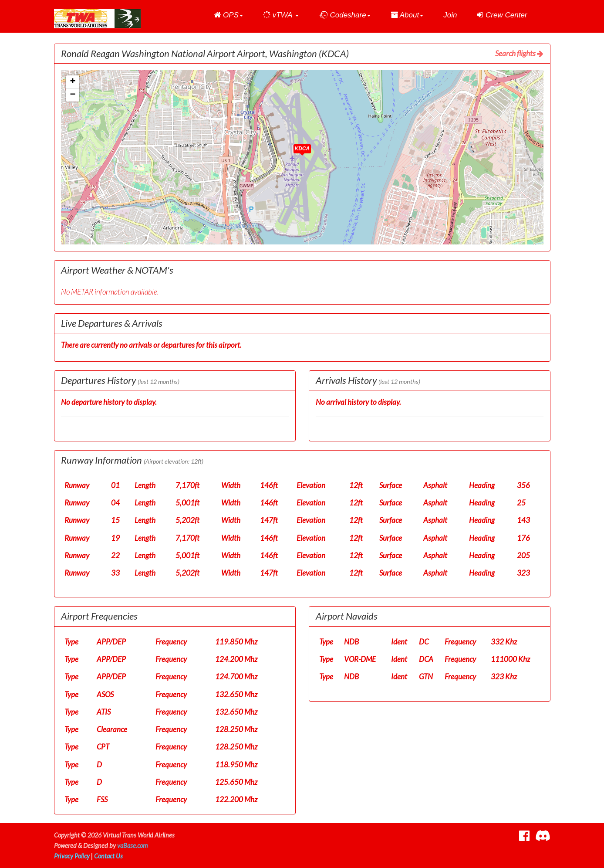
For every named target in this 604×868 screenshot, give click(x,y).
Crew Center (502, 15)
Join (450, 15)
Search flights (519, 53)
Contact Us (108, 856)
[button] (228, 15)
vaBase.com (132, 846)
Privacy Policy (72, 856)
